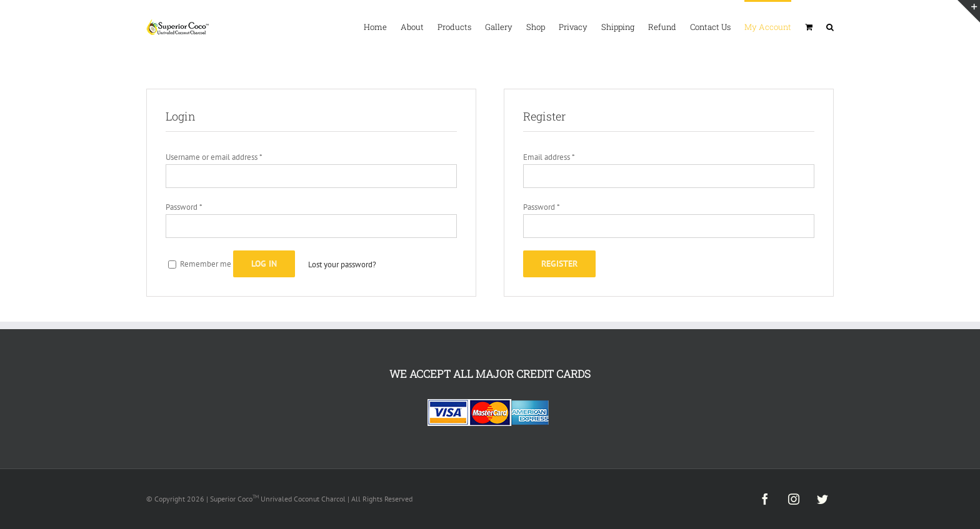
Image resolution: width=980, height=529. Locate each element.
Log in (264, 264)
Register (559, 264)
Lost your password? (342, 264)
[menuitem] (382, 26)
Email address (549, 157)
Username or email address (214, 157)
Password (184, 207)
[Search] (830, 26)
